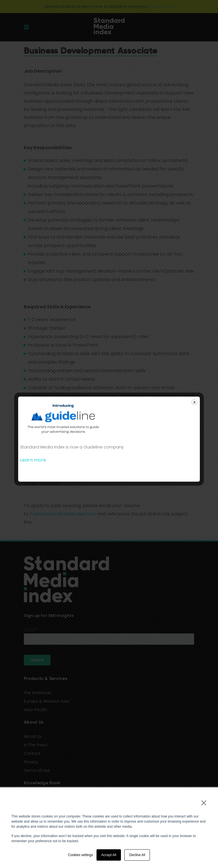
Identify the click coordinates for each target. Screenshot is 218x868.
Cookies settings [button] (81, 855)
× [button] (204, 803)
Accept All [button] (109, 855)
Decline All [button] (137, 855)
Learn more (33, 460)
